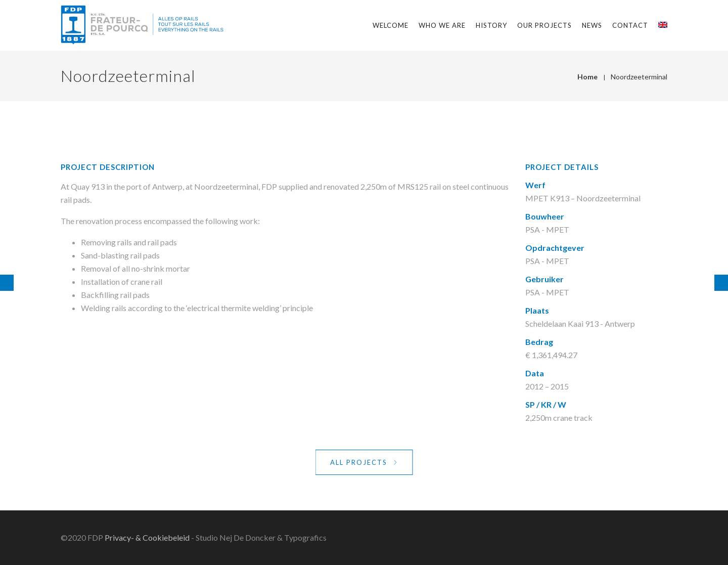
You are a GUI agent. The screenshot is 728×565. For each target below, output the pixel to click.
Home (587, 77)
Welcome (391, 25)
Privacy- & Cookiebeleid (147, 537)
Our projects (544, 25)
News (592, 25)
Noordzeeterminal (639, 77)
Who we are (442, 25)
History (491, 25)
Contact (630, 25)
